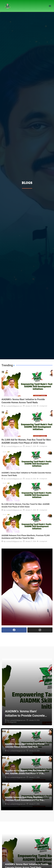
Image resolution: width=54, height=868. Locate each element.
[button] (50, 6)
